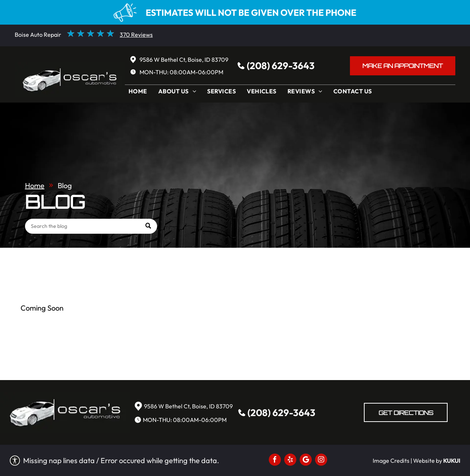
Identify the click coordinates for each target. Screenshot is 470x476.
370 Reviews (136, 35)
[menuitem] (140, 93)
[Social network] (306, 461)
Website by (428, 461)
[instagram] (321, 461)
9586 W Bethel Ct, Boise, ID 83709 (184, 60)
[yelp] (290, 461)
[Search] (91, 226)
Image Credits (391, 461)
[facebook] (275, 461)
